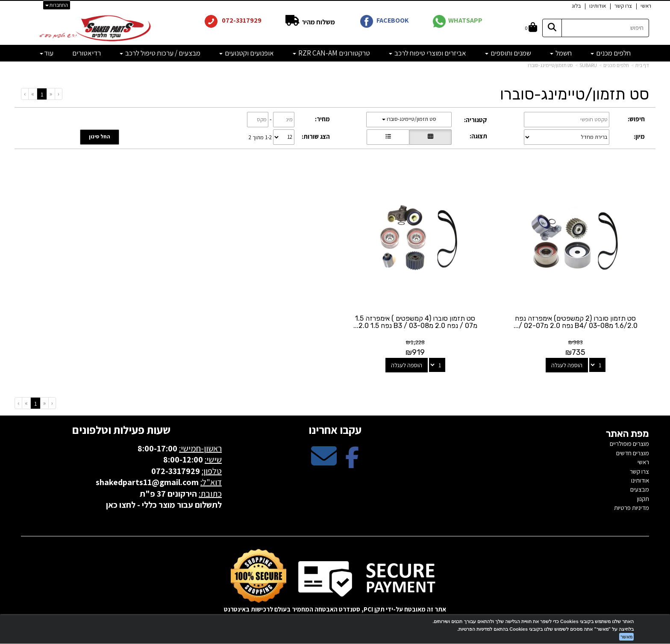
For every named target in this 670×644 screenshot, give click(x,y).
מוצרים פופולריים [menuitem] (629, 443)
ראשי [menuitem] (646, 6)
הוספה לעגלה (567, 365)
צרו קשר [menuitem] (623, 6)
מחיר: (322, 119)
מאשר (626, 637)
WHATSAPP (465, 20)
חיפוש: (636, 119)
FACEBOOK (393, 20)
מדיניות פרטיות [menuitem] (632, 508)
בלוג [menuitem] (576, 6)
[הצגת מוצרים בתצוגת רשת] (430, 137)
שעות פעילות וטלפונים (121, 430)
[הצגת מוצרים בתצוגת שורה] (388, 137)
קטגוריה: (476, 120)
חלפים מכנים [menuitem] (611, 53)
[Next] (32, 94)
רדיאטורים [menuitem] (87, 53)
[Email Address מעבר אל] (324, 463)
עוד (47, 53)
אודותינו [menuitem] (598, 6)
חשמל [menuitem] (561, 53)
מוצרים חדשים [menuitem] (633, 453)
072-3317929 (241, 20)
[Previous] (51, 94)
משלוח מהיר (318, 22)
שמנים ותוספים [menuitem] (508, 53)
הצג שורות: (316, 136)
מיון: (639, 136)
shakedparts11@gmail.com (147, 482)
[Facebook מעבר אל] (352, 463)
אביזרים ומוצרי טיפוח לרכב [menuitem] (428, 53)
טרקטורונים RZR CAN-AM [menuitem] (331, 53)
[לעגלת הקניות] (531, 28)
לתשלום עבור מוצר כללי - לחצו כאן (164, 505)
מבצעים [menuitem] (640, 489)
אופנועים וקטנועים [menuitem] (247, 53)
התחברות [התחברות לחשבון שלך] (57, 5)
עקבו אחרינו (335, 430)
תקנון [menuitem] (643, 499)
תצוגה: (478, 136)
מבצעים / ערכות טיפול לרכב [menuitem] (160, 53)
